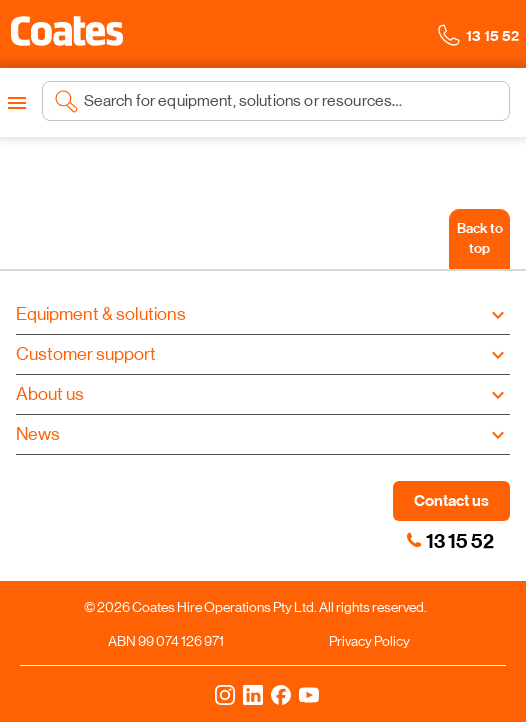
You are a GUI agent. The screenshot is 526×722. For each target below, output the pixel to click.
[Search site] (291, 101)
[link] (414, 540)
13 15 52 (460, 541)
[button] (67, 31)
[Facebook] (281, 694)
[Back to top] (479, 239)
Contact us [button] (451, 500)
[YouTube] (309, 694)
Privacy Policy (369, 641)
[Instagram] (225, 694)
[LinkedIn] (253, 694)
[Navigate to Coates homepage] (67, 34)
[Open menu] (17, 103)
